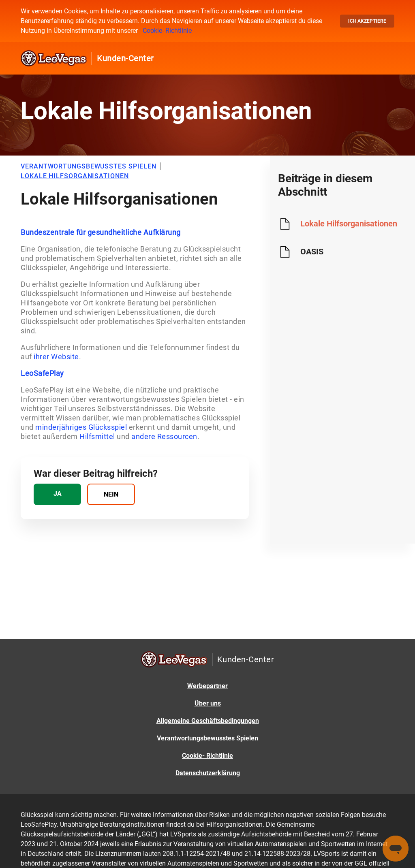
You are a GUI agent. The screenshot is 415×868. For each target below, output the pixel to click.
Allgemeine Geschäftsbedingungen (208, 721)
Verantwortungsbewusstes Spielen (207, 738)
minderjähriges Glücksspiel (81, 427)
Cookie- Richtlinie (167, 31)
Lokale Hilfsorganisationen (349, 224)
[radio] (57, 494)
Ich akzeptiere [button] (367, 21)
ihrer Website (56, 357)
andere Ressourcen (164, 436)
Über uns (208, 703)
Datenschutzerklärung (208, 773)
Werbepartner (207, 686)
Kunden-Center (125, 58)
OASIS (312, 252)
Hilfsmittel (97, 436)
